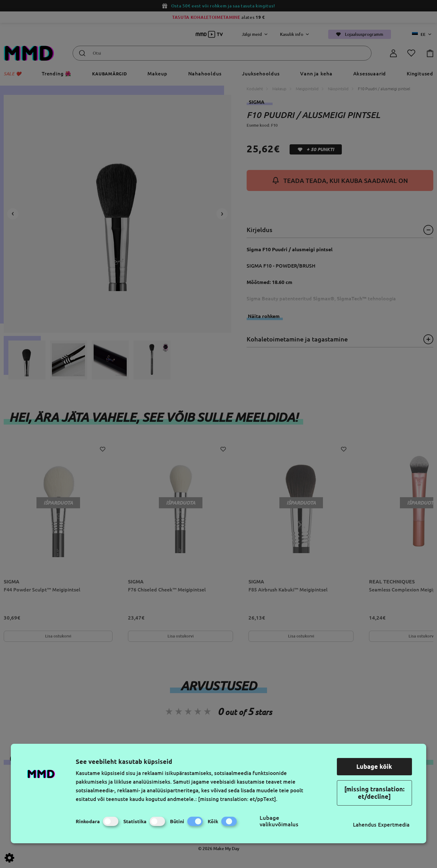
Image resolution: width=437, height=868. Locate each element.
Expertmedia (394, 825)
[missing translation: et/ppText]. (238, 799)
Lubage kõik (374, 766)
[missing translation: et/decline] (374, 793)
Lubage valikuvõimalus (279, 821)
